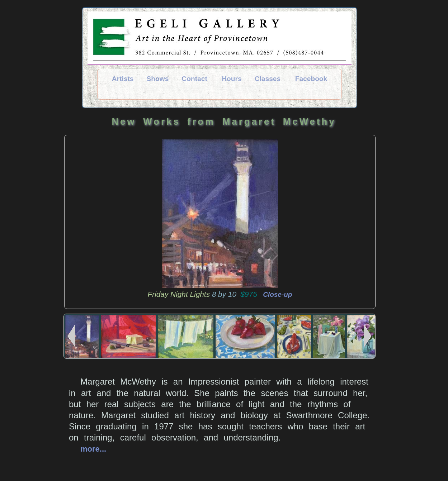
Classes (268, 79)
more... (93, 449)
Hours (232, 79)
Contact (194, 79)
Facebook (311, 79)
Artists (123, 79)
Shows (158, 79)
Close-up (276, 294)
